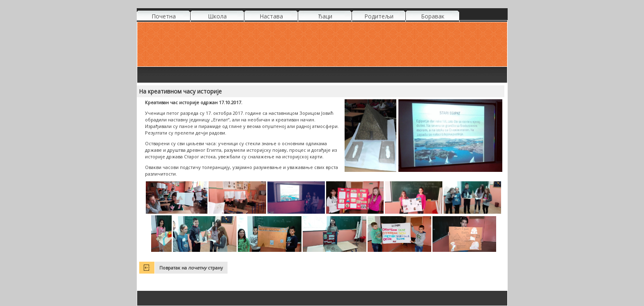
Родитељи (379, 16)
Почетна (164, 16)
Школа (217, 16)
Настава (271, 16)
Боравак (433, 16)
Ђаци (325, 16)
